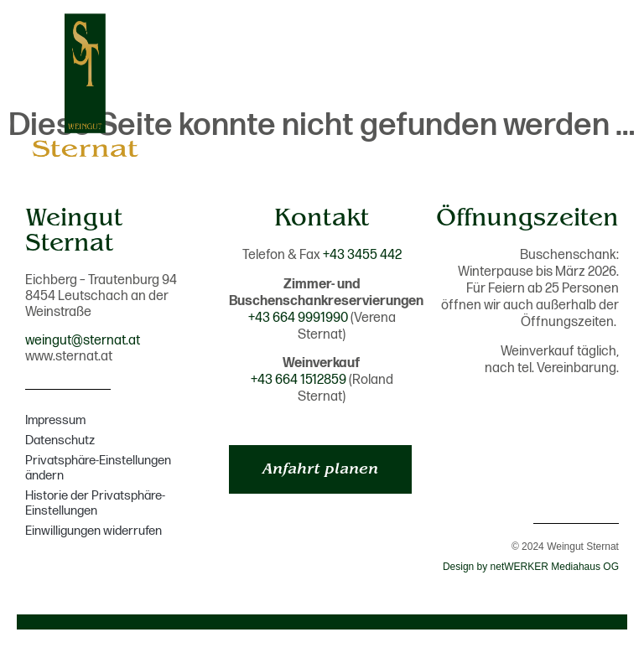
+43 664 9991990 (298, 318)
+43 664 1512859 (299, 380)
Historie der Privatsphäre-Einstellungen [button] (95, 503)
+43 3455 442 (362, 255)
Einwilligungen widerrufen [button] (93, 531)
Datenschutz (60, 440)
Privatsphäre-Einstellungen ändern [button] (98, 468)
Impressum (55, 420)
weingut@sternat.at (83, 341)
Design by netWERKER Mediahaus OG (531, 567)
